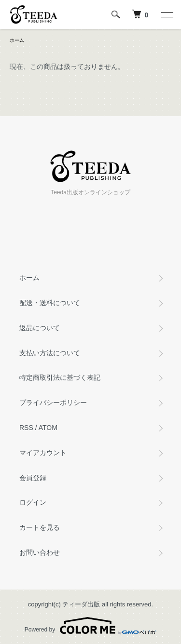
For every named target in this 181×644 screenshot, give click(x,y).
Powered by (90, 626)
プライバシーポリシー (53, 402)
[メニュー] (167, 14)
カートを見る (40, 527)
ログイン (33, 502)
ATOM (48, 428)
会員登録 (33, 478)
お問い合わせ (40, 552)
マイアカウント (43, 453)
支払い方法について (50, 353)
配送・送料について (50, 303)
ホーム (17, 40)
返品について (40, 328)
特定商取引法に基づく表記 (60, 377)
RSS (26, 428)
